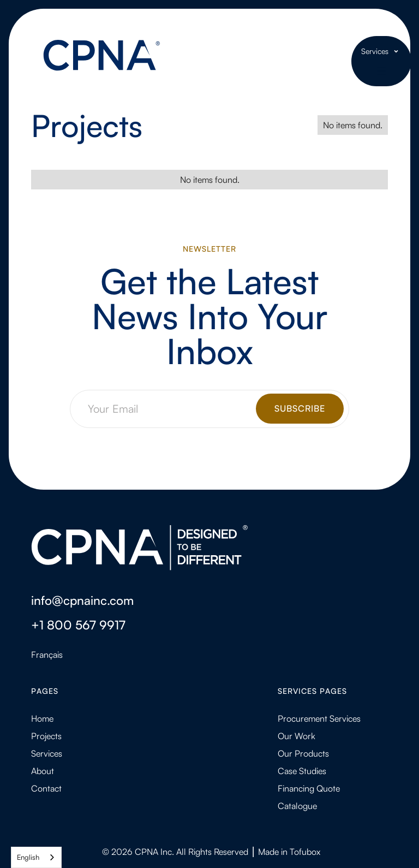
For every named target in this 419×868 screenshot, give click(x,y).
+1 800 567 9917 (78, 625)
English (28, 857)
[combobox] (36, 857)
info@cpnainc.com (82, 600)
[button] (381, 51)
